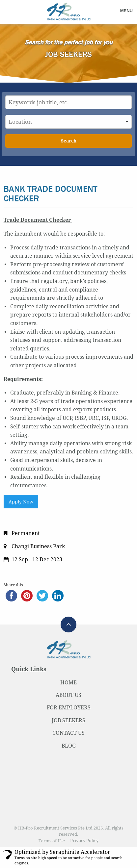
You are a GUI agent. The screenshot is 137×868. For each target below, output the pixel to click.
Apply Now (21, 502)
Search (69, 141)
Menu (126, 11)
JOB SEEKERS (68, 720)
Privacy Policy (84, 841)
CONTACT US (68, 733)
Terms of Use (52, 841)
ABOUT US (68, 695)
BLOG (69, 746)
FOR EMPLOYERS (69, 708)
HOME (68, 683)
